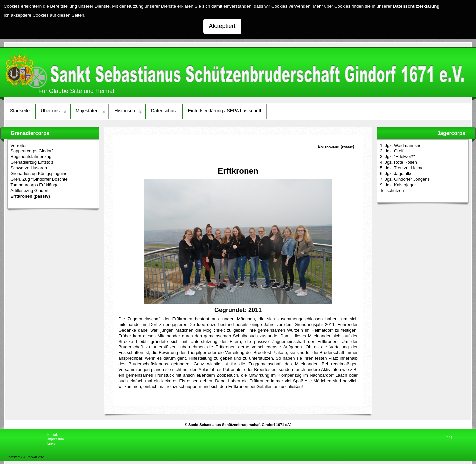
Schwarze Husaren (29, 168)
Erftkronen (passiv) (30, 196)
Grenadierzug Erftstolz (32, 162)
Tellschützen (392, 190)
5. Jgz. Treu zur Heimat (402, 168)
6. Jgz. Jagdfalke (396, 173)
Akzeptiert (222, 26)
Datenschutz (164, 111)
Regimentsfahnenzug (31, 156)
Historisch (124, 111)
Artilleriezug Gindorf (29, 190)
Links (51, 443)
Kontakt (53, 435)
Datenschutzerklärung (416, 6)
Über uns (50, 111)
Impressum (55, 439)
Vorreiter (18, 145)
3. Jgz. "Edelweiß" (397, 156)
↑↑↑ (449, 437)
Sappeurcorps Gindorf (31, 151)
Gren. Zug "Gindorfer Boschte (39, 179)
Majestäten (87, 111)
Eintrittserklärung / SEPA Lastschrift (225, 111)
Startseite (20, 111)
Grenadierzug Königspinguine (39, 173)
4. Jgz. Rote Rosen (398, 162)
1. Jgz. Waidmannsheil (402, 145)
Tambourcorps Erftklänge (34, 185)
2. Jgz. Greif (392, 151)
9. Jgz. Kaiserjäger (398, 185)
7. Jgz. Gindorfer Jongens (405, 179)
